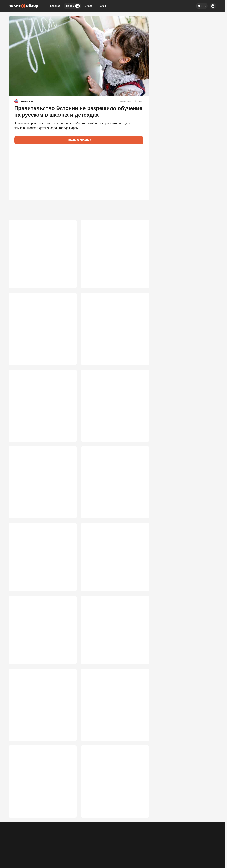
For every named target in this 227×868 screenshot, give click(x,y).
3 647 (141, 356)
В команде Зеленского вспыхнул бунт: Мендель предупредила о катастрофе (39, 330)
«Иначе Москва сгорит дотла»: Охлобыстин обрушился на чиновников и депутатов (42, 723)
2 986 (141, 592)
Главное (55, 6)
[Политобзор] (23, 6)
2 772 (141, 671)
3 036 (141, 513)
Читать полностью (79, 140)
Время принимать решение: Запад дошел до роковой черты (113, 645)
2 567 (68, 828)
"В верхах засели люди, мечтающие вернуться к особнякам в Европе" (37, 487)
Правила (57, 848)
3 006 (68, 592)
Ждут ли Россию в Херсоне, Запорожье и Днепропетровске (40, 409)
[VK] (183, 846)
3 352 (141, 435)
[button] (18, 154)
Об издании (42, 848)
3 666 (68, 356)
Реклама (13, 848)
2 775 (68, 671)
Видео (89, 6)
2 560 (141, 828)
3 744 (68, 277)
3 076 (68, 513)
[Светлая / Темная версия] (202, 6)
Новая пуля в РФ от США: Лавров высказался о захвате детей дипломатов (113, 251)
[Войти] (213, 6)
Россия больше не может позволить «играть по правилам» (109, 409)
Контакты (27, 848)
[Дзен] (191, 846)
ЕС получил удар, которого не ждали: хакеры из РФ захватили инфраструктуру (113, 330)
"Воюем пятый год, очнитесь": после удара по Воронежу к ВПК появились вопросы (115, 487)
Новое (73, 6)
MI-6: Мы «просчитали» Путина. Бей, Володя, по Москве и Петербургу (37, 566)
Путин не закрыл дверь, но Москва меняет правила (114, 723)
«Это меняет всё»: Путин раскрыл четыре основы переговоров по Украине (113, 802)
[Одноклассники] (174, 846)
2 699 (68, 749)
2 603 (141, 749)
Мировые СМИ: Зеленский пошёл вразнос (41, 643)
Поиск (102, 6)
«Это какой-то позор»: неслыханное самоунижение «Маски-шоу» (37, 802)
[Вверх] (210, 846)
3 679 (141, 277)
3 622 (68, 435)
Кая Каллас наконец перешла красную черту (38, 251)
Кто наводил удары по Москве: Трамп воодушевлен (111, 566)
